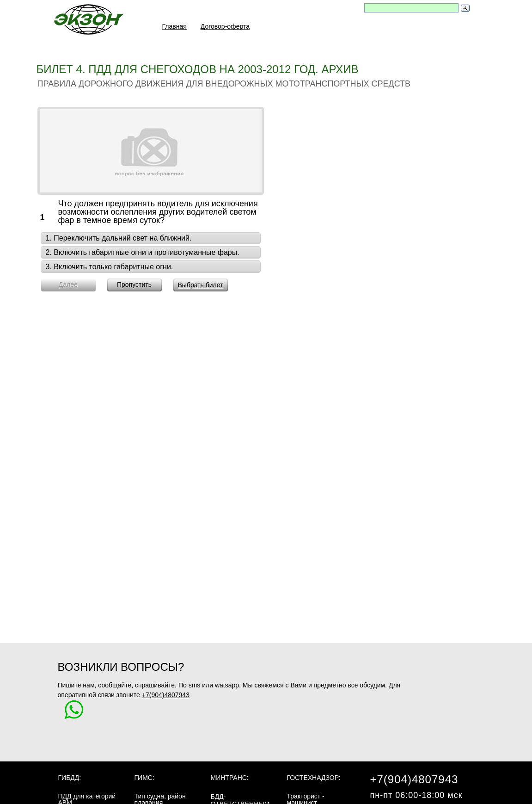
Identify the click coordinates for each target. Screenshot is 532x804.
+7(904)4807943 (166, 695)
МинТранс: (230, 778)
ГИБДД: (70, 778)
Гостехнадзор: (314, 778)
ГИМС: (144, 778)
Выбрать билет (200, 285)
